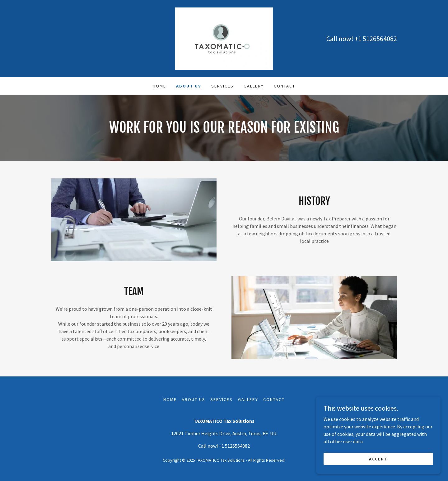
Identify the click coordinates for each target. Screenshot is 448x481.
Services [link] (222, 86)
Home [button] (170, 399)
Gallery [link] (254, 86)
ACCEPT (378, 459)
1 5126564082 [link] (378, 39)
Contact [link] (285, 86)
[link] (224, 38)
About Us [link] (189, 86)
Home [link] (159, 86)
